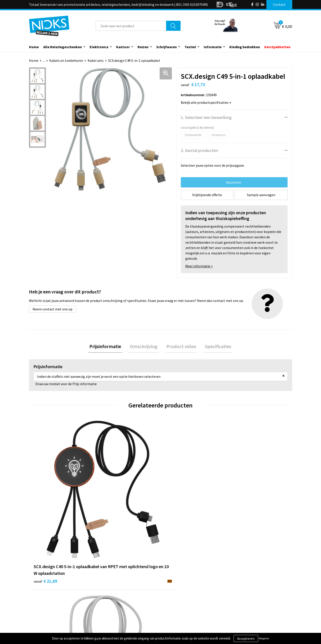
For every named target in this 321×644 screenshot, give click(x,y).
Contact (172, 582)
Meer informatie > (199, 266)
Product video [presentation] (180, 347)
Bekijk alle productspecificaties (206, 102)
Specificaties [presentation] (215, 347)
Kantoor (123, 47)
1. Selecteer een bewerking (206, 117)
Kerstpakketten (277, 47)
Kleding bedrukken (245, 47)
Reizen (143, 47)
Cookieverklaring (244, 589)
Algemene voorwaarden (249, 582)
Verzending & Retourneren (186, 589)
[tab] (108, 347)
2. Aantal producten (199, 150)
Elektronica (99, 47)
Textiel (190, 47)
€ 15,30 (177, 507)
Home (34, 47)
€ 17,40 (111, 513)
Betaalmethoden (179, 596)
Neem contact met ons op (52, 309)
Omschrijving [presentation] (145, 347)
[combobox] (131, 26)
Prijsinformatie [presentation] (108, 347)
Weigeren (264, 638)
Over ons (107, 582)
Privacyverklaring (244, 596)
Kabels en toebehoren (66, 60)
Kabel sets (96, 60)
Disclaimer (239, 602)
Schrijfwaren (167, 47)
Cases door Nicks (113, 596)
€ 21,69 (45, 513)
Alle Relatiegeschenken (63, 47)
